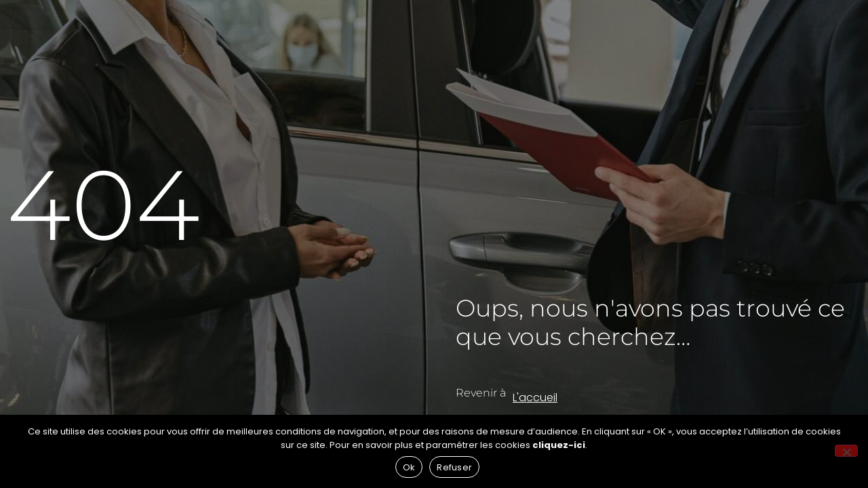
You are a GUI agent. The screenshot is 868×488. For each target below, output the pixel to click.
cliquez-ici (559, 445)
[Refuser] (846, 451)
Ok (409, 467)
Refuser (454, 467)
